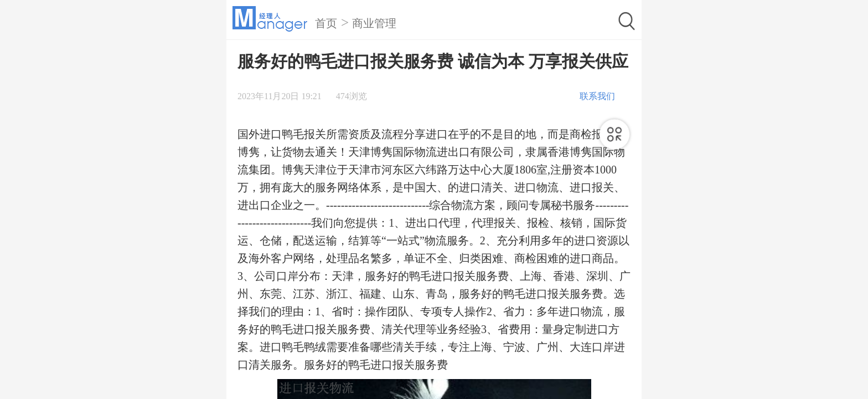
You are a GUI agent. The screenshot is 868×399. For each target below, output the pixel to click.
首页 (326, 23)
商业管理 (374, 23)
